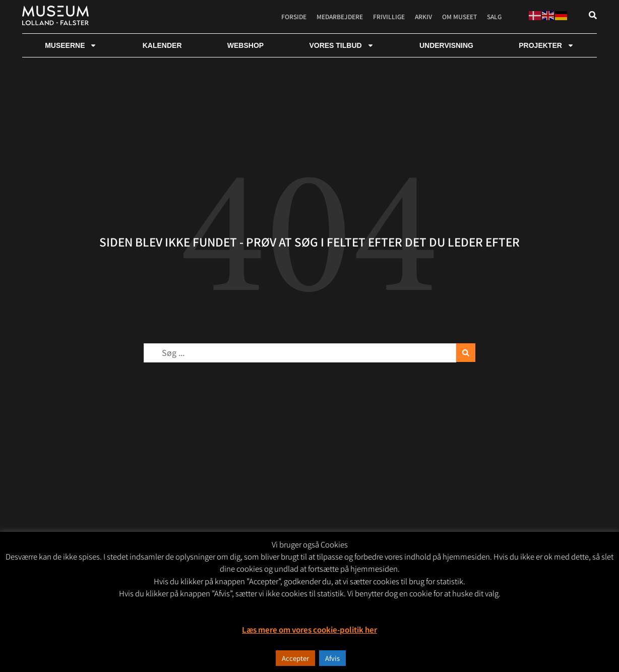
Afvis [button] (332, 658)
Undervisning (446, 45)
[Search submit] (466, 353)
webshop (245, 45)
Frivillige (389, 16)
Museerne (71, 45)
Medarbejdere (340, 16)
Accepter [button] (295, 658)
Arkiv (423, 16)
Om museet (459, 16)
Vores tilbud (341, 45)
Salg (494, 16)
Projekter (546, 45)
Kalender (162, 45)
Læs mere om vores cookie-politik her (309, 629)
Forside (294, 16)
